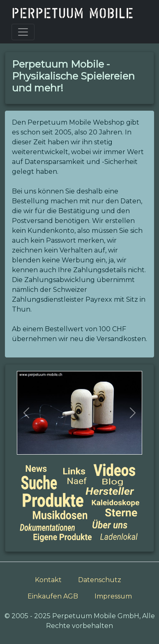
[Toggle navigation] (23, 32)
